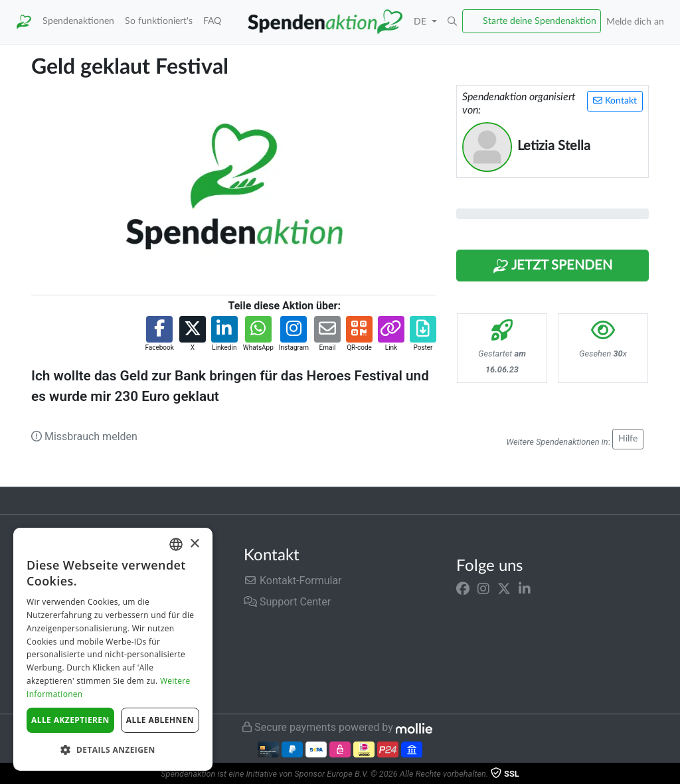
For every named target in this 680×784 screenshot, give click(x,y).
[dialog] (113, 649)
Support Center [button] (287, 602)
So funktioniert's (159, 21)
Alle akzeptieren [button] (70, 720)
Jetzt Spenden (552, 266)
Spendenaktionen (78, 21)
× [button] (194, 544)
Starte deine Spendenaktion (540, 21)
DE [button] (421, 22)
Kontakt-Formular (293, 581)
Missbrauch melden (84, 436)
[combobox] (176, 544)
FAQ (212, 21)
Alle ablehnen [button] (160, 720)
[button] (452, 22)
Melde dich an (635, 22)
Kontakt (615, 101)
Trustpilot (33, 500)
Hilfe (628, 439)
